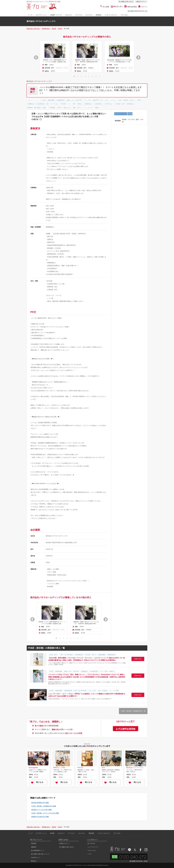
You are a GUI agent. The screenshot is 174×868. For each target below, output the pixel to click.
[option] (55, 56)
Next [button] (137, 56)
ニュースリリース (93, 847)
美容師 (52, 833)
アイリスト (79, 15)
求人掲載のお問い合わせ (126, 2)
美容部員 (98, 15)
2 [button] (78, 76)
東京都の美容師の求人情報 (40, 803)
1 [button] (74, 76)
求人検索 (105, 7)
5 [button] (89, 76)
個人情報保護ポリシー (38, 850)
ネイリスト (89, 15)
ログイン (143, 7)
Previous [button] (35, 56)
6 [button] (92, 76)
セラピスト (69, 15)
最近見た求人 (118, 6)
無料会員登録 (131, 7)
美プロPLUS (91, 843)
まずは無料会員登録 (126, 729)
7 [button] (96, 76)
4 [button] (85, 76)
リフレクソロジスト (111, 15)
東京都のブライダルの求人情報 (41, 810)
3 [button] (82, 76)
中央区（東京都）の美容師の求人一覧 (133, 711)
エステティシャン (41, 15)
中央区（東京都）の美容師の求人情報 (44, 806)
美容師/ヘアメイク (56, 15)
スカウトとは (91, 850)
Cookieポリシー (36, 857)
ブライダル (124, 15)
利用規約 (34, 843)
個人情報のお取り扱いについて (40, 854)
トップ (30, 15)
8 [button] (100, 76)
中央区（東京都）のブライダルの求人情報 (45, 813)
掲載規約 (34, 847)
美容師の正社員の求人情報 (40, 817)
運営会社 (34, 861)
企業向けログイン (141, 2)
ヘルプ (89, 854)
